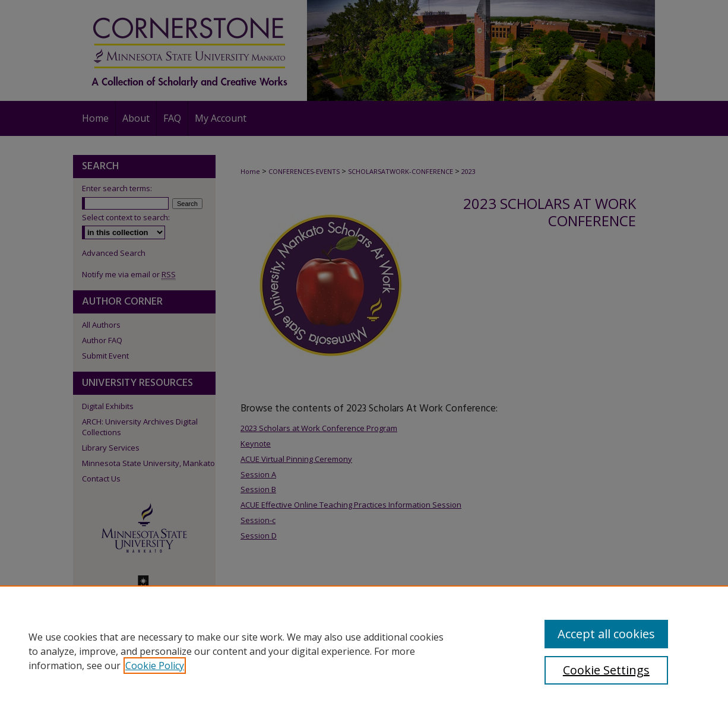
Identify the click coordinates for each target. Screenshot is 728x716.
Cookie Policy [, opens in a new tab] (155, 666)
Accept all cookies (606, 634)
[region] (364, 651)
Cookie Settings (606, 670)
